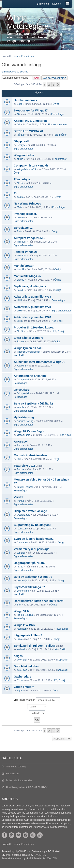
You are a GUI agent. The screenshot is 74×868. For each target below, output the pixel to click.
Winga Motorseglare (28, 22)
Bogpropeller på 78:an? (30, 563)
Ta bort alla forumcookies (19, 780)
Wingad (21, 553)
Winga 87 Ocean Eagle (29, 431)
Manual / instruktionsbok (31, 455)
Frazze (21, 469)
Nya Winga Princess (27, 204)
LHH (19, 300)
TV (16, 193)
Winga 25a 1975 (24, 625)
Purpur (21, 445)
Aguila (20, 691)
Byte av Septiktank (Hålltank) (33, 404)
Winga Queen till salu (28, 348)
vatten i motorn (24, 687)
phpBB (18, 851)
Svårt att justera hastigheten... (34, 539)
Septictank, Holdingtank (30, 286)
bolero (20, 197)
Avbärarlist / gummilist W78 (32, 297)
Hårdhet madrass (25, 100)
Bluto (20, 104)
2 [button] (49, 85)
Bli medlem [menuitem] (43, 4)
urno (19, 639)
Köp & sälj (57, 321)
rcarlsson (22, 529)
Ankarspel (21, 442)
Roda (20, 680)
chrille (20, 159)
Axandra (21, 366)
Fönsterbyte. (22, 179)
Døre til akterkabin (26, 666)
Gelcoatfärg (22, 390)
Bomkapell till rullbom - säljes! (34, 646)
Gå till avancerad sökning (15, 72)
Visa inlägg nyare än (37, 700)
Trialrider (22, 242)
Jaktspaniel (23, 380)
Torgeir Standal (25, 487)
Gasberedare (22, 677)
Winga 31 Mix (23, 611)
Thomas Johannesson (29, 352)
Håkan (20, 135)
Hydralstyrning (24, 417)
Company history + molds (31, 166)
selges (18, 656)
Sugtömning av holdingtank (32, 525)
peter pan (22, 660)
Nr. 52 (20, 183)
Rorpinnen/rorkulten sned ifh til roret (39, 601)
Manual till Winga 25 (27, 276)
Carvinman (23, 542)
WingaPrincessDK (27, 169)
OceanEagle (23, 435)
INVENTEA (40, 855)
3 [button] (53, 85)
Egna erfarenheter (58, 125)
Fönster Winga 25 (26, 252)
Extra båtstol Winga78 (29, 338)
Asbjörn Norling (25, 421)
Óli (18, 114)
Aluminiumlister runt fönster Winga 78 (40, 362)
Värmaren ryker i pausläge (32, 549)
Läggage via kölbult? (28, 635)
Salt (19, 605)
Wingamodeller (24, 155)
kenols (20, 407)
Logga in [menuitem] (57, 4)
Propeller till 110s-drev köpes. (34, 327)
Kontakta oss (13, 774)
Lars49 (21, 269)
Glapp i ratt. (22, 141)
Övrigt (56, 104)
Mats (20, 207)
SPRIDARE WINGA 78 (28, 131)
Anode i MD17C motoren (30, 121)
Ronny (20, 342)
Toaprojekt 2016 (25, 466)
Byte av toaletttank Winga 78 (33, 577)
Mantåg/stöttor (24, 266)
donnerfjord (23, 581)
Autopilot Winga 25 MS (29, 238)
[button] (58, 85)
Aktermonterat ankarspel (31, 376)
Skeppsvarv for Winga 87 (31, 110)
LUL (19, 459)
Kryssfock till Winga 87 (29, 587)
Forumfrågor (58, 114)
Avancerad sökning (54, 78)
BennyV (21, 145)
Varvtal (18, 497)
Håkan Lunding (25, 615)
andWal (21, 649)
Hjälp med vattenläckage (30, 511)
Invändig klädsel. (25, 214)
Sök (37, 78)
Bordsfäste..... (23, 228)
